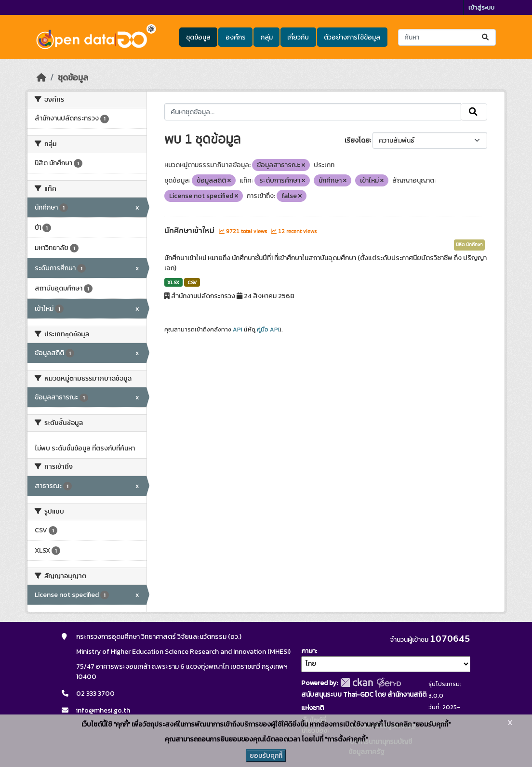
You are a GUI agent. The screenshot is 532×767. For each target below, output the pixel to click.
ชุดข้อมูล (198, 37)
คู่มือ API (268, 330)
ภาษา (308, 651)
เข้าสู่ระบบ (481, 7)
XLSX (173, 282)
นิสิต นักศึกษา (469, 245)
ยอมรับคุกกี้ (266, 756)
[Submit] (486, 37)
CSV (192, 282)
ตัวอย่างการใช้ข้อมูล (352, 37)
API (238, 330)
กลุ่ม (267, 37)
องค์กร (236, 37)
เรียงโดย (357, 140)
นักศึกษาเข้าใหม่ (190, 231)
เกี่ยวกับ (298, 37)
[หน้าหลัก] (41, 78)
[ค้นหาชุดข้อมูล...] (447, 37)
